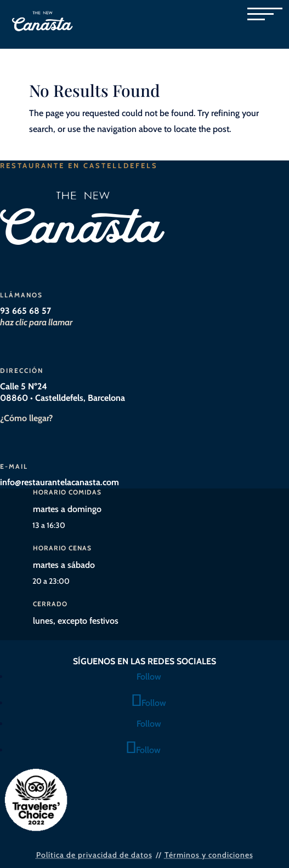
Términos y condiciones (209, 855)
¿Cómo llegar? (26, 418)
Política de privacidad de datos (94, 855)
